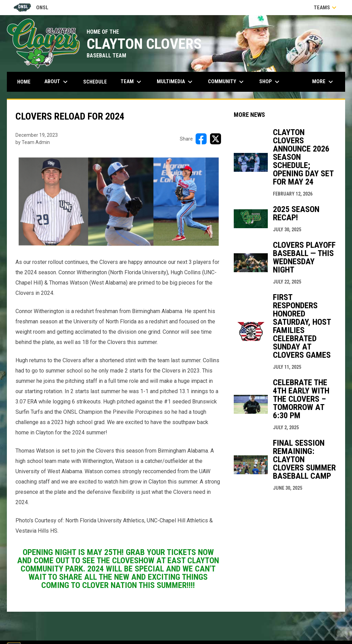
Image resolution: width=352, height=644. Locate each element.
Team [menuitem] (132, 82)
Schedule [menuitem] (95, 82)
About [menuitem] (57, 82)
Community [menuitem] (227, 82)
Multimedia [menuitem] (175, 82)
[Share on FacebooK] (201, 139)
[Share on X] (216, 139)
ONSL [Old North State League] (31, 8)
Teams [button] (326, 8)
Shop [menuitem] (270, 82)
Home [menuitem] (24, 82)
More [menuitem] (323, 82)
